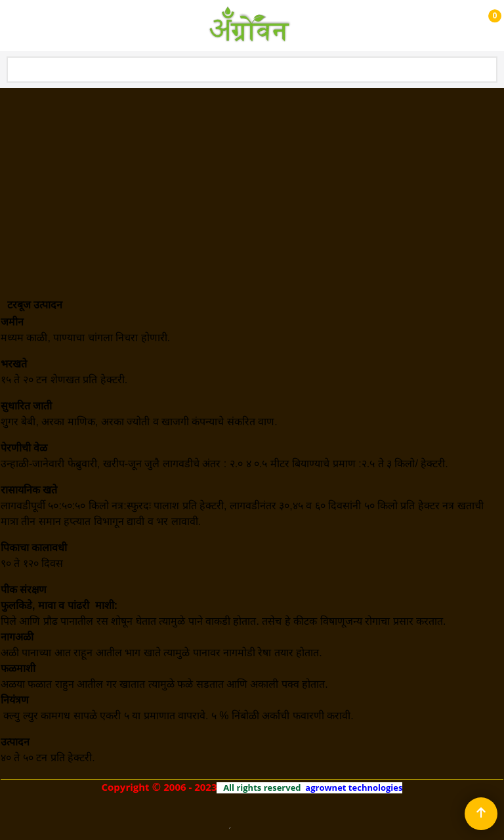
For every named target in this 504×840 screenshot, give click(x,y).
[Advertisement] (252, 187)
